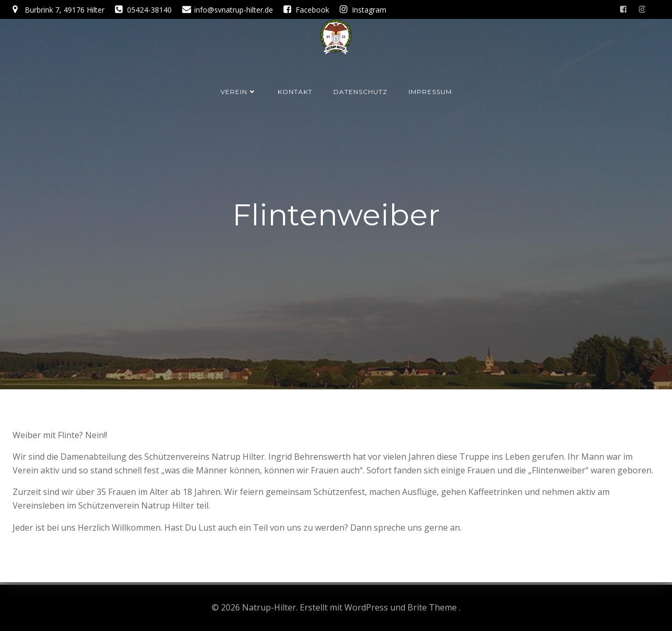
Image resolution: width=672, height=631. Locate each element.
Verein (239, 92)
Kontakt (295, 92)
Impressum (430, 92)
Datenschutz (360, 92)
